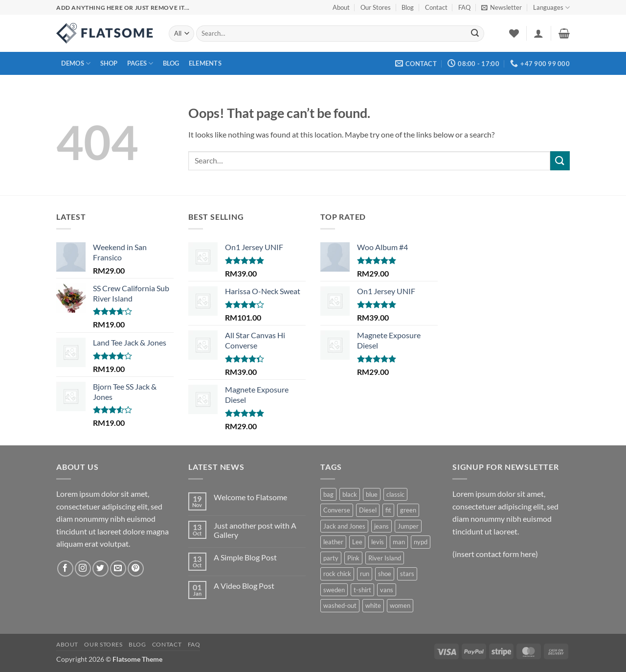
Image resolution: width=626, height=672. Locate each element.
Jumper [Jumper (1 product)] (408, 526)
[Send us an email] (118, 568)
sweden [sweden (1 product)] (334, 590)
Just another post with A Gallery (255, 530)
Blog (408, 7)
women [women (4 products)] (400, 605)
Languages (551, 8)
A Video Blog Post (244, 586)
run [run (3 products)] (365, 574)
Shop (109, 63)
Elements (205, 63)
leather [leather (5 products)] (333, 542)
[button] (502, 7)
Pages (140, 63)
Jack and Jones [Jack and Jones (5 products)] (344, 526)
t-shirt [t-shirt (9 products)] (362, 590)
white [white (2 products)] (373, 605)
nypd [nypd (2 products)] (421, 542)
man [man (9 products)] (399, 542)
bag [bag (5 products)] (328, 494)
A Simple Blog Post (245, 557)
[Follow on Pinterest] (136, 568)
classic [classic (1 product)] (395, 494)
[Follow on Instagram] (83, 568)
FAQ (464, 7)
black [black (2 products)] (350, 494)
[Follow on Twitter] (101, 568)
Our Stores (376, 7)
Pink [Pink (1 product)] (353, 558)
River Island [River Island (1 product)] (385, 558)
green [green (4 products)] (408, 510)
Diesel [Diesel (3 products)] (368, 510)
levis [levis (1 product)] (378, 542)
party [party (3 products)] (331, 558)
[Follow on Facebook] (65, 568)
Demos (76, 63)
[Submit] (475, 34)
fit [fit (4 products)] (388, 510)
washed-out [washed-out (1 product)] (340, 605)
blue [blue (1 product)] (372, 494)
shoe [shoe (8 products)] (385, 574)
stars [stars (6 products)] (407, 574)
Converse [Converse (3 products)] (337, 510)
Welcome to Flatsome (250, 497)
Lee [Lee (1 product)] (357, 542)
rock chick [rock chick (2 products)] (337, 574)
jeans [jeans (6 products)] (381, 526)
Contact (436, 7)
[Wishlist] (514, 33)
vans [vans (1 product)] (387, 590)
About (341, 7)
